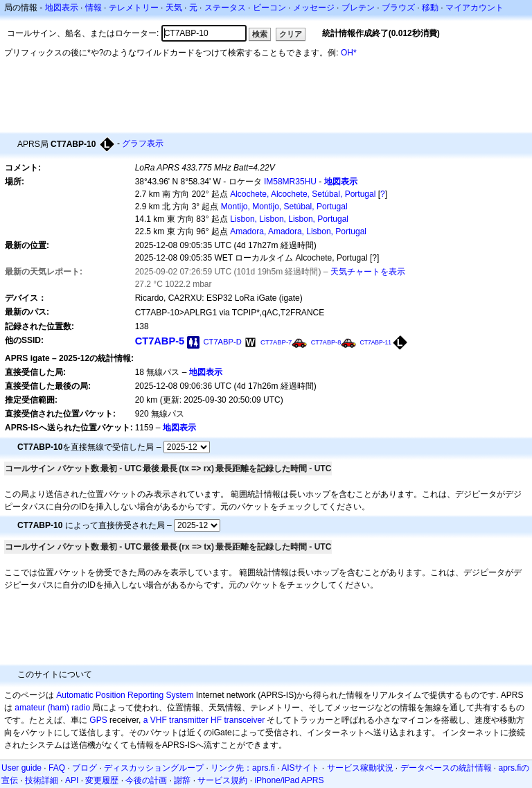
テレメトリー (134, 8)
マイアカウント (475, 8)
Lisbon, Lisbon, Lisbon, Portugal (289, 219)
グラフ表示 (143, 143)
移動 (430, 8)
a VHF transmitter (176, 720)
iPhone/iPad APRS (289, 780)
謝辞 (182, 780)
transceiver (244, 720)
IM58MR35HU (290, 182)
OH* (349, 53)
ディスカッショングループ (154, 768)
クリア (291, 34)
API (72, 780)
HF (216, 720)
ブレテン (358, 8)
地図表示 (62, 8)
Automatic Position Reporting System (125, 695)
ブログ (85, 768)
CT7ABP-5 (160, 341)
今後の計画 (146, 780)
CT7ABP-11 (376, 342)
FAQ (57, 768)
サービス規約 (222, 780)
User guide (21, 768)
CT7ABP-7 (276, 342)
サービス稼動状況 (360, 768)
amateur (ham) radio (52, 708)
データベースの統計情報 (446, 768)
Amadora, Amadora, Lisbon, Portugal (298, 231)
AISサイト (300, 768)
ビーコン (269, 8)
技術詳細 (42, 780)
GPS (98, 720)
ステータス (225, 8)
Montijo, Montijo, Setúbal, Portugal (284, 207)
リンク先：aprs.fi (243, 768)
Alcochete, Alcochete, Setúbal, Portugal (303, 194)
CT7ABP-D (223, 342)
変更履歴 (102, 780)
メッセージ (314, 8)
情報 (94, 8)
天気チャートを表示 (368, 272)
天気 (174, 8)
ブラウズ (398, 8)
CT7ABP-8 (326, 342)
